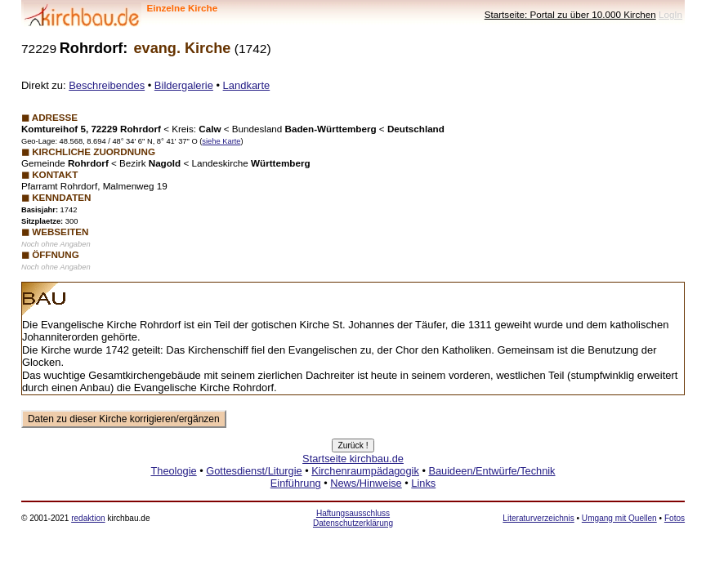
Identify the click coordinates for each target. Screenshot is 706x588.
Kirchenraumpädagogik (365, 471)
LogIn (670, 14)
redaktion (88, 518)
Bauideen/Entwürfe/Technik (492, 471)
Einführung (296, 483)
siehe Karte (221, 141)
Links (423, 483)
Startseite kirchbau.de (353, 459)
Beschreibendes (107, 85)
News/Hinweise (366, 483)
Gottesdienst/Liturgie (254, 471)
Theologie (173, 471)
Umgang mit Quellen (619, 518)
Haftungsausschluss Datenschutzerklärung (353, 518)
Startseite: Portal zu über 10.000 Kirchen (570, 14)
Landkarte (247, 85)
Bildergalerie (184, 85)
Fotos (675, 518)
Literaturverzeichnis (538, 518)
